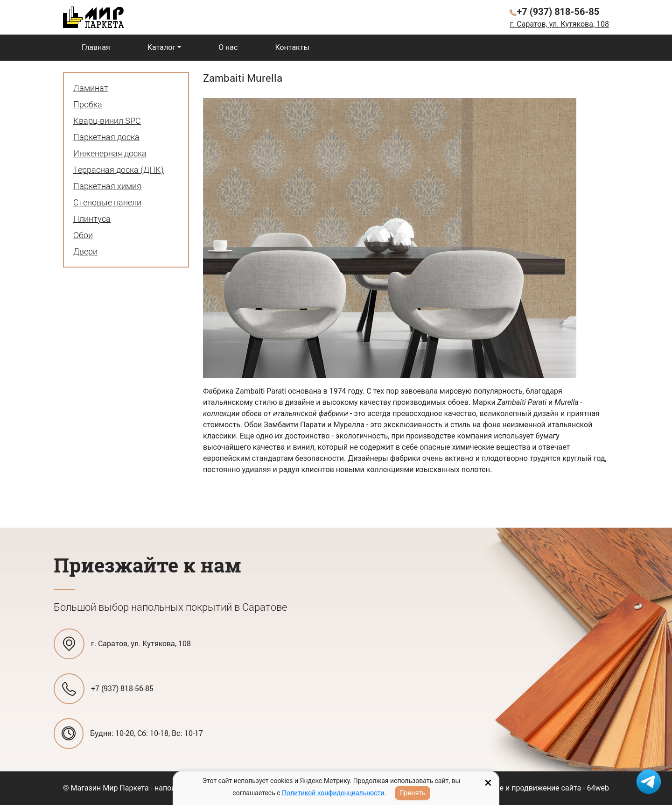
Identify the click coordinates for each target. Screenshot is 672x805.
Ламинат (91, 88)
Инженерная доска (110, 153)
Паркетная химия (107, 186)
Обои (83, 235)
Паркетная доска (106, 137)
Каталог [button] (161, 47)
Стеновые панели (107, 202)
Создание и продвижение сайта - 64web (539, 788)
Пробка (88, 104)
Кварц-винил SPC (107, 120)
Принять (413, 793)
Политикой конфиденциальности (333, 793)
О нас (228, 47)
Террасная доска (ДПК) (119, 169)
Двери (85, 251)
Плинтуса (92, 219)
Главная (96, 47)
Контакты (292, 47)
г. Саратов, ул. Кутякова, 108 (559, 24)
